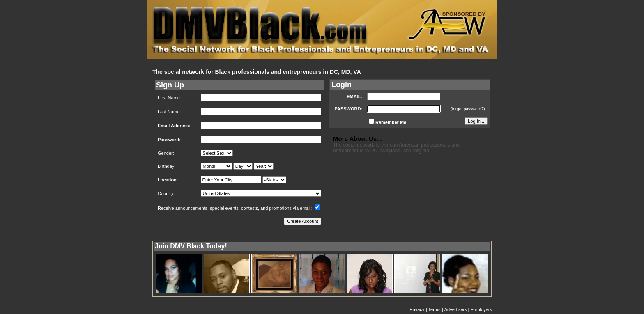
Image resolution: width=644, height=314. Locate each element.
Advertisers (456, 309)
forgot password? (468, 109)
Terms (435, 309)
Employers (481, 309)
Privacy (417, 309)
